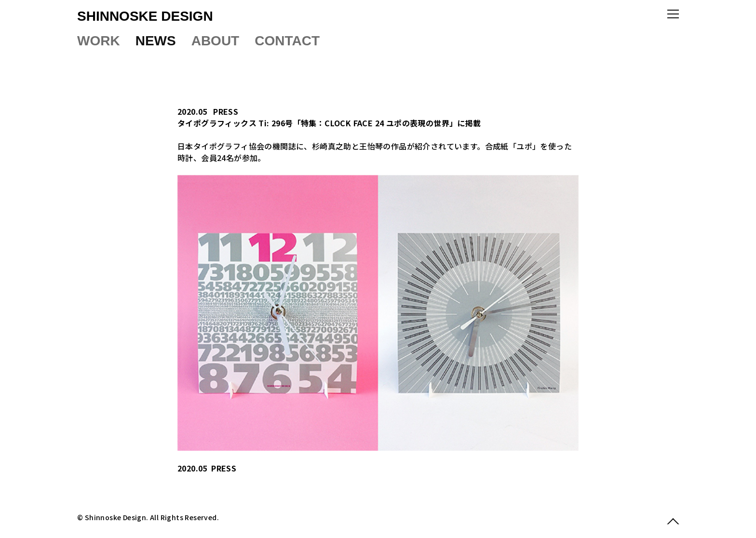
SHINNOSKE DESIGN (145, 16)
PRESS (226, 111)
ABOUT (216, 41)
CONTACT (287, 41)
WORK (99, 41)
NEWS (156, 41)
